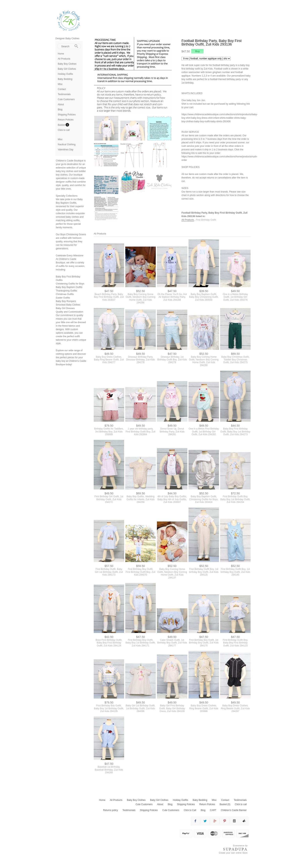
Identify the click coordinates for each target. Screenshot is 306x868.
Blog (60, 110)
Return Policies (66, 120)
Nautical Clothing (67, 144)
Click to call (64, 130)
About (61, 104)
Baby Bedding (65, 79)
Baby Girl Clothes (67, 69)
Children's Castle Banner (234, 810)
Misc (60, 84)
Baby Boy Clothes (67, 64)
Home (61, 54)
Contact (62, 89)
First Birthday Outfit (206, 220)
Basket (62, 125)
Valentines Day (66, 150)
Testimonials (64, 94)
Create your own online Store (233, 853)
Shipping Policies (67, 115)
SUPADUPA (235, 849)
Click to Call (190, 810)
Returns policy (110, 810)
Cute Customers (66, 99)
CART (213, 810)
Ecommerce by (240, 846)
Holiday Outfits (65, 74)
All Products (64, 59)
